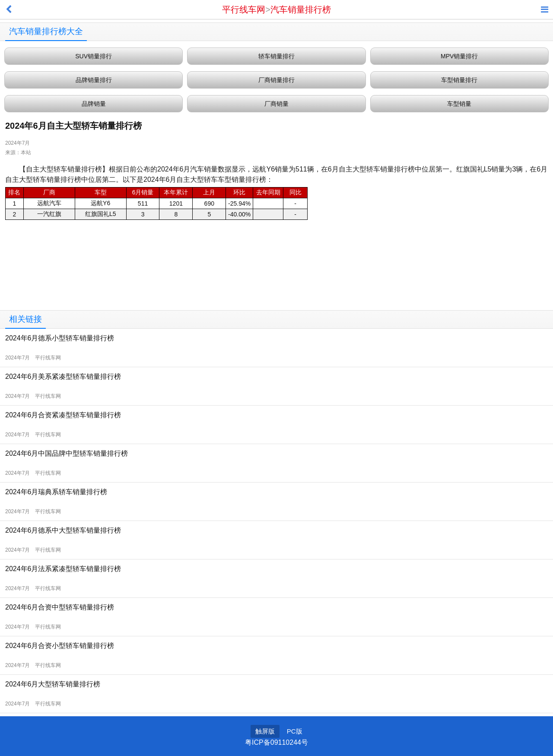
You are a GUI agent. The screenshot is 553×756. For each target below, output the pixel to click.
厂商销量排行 (276, 80)
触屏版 (265, 731)
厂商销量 (276, 104)
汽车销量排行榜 (301, 10)
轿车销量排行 (276, 56)
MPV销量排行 (459, 56)
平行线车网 (244, 10)
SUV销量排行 (94, 56)
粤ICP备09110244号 (276, 742)
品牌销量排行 (94, 80)
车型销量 (459, 104)
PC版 (295, 731)
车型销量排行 (459, 80)
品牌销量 (94, 104)
